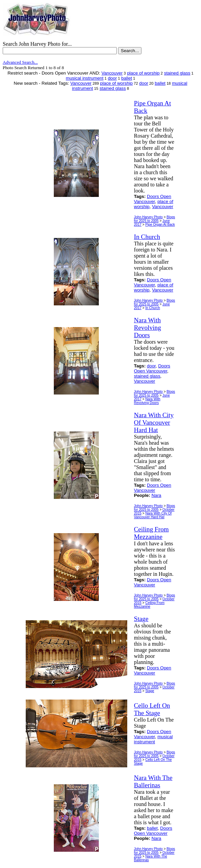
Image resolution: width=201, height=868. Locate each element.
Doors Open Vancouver (153, 199)
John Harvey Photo (148, 217)
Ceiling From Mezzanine (149, 605)
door (113, 78)
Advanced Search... (20, 62)
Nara (157, 495)
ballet (127, 78)
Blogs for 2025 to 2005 (154, 219)
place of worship (143, 73)
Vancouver (112, 73)
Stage (150, 691)
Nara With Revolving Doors (147, 401)
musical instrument (85, 78)
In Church (152, 308)
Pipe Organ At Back (160, 225)
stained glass (177, 73)
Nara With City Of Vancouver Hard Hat (153, 515)
